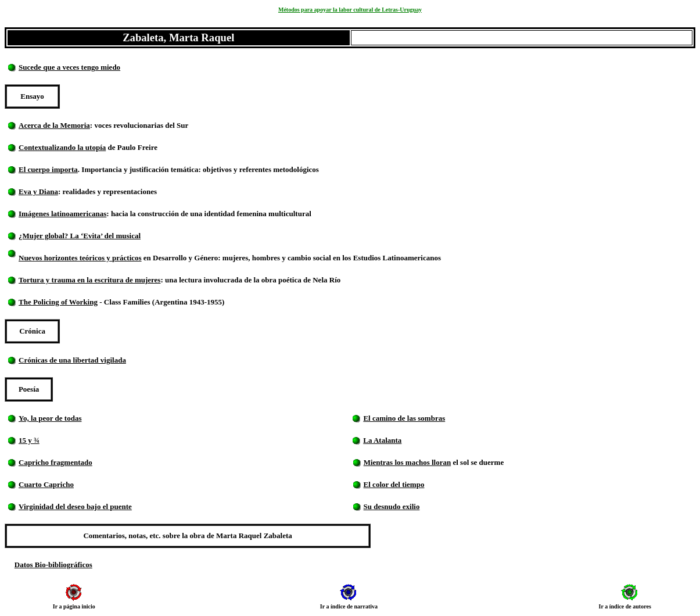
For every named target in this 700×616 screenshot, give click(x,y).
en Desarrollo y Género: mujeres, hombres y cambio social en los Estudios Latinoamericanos (292, 258)
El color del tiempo (394, 484)
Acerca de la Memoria (54, 125)
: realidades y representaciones (108, 191)
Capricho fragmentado (55, 462)
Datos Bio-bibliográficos (53, 565)
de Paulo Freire (132, 147)
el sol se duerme (477, 462)
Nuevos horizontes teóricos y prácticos (80, 258)
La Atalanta (382, 440)
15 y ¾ (29, 440)
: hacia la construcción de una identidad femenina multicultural (209, 214)
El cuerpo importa (48, 169)
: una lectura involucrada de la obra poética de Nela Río (250, 280)
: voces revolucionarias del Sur (139, 125)
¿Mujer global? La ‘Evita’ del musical (80, 236)
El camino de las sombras (404, 418)
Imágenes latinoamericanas (62, 214)
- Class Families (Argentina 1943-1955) (162, 302)
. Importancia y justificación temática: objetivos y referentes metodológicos (199, 169)
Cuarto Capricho (46, 484)
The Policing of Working (58, 302)
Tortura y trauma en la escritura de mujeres (89, 280)
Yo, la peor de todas (50, 418)
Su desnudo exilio (392, 506)
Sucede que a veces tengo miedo (69, 67)
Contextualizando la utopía (62, 147)
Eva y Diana (38, 191)
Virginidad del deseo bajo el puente (75, 506)
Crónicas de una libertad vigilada (72, 360)
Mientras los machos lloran (408, 462)
